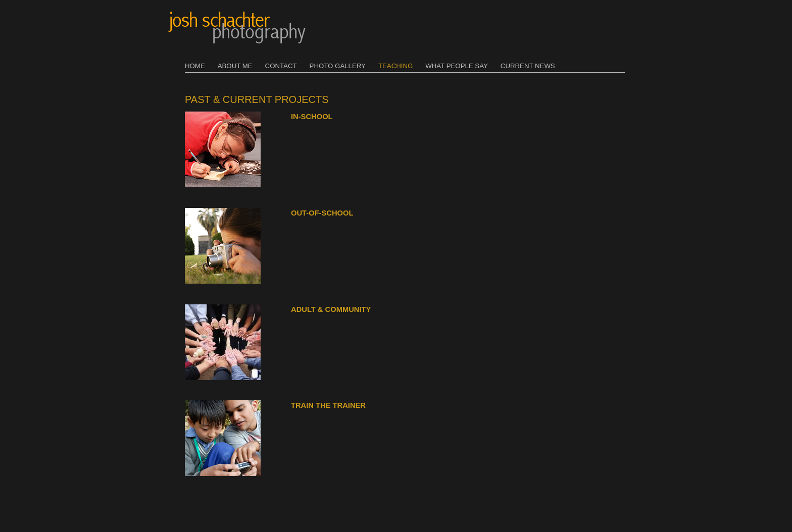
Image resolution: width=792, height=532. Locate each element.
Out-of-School (322, 213)
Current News (528, 66)
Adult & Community (331, 309)
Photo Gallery (338, 66)
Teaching (395, 66)
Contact (281, 66)
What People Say (457, 66)
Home (195, 66)
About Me (235, 66)
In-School (312, 117)
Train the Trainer (328, 405)
